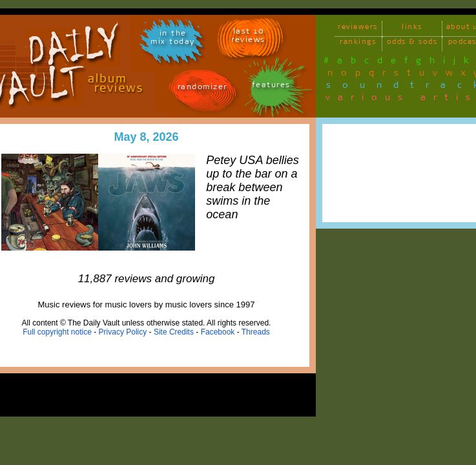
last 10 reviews (248, 37)
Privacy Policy (123, 332)
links (412, 29)
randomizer (202, 89)
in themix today (173, 39)
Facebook (218, 332)
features (271, 87)
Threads (256, 332)
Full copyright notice (57, 332)
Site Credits (174, 332)
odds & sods (412, 44)
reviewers (358, 29)
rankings (358, 44)
